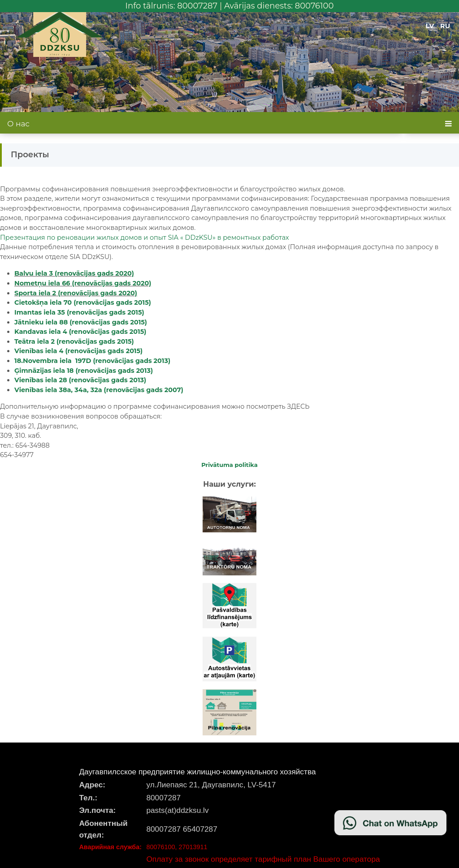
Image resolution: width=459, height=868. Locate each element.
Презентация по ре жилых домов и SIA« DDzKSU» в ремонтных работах (145, 238)
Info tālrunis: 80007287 (172, 6)
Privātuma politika (229, 465)
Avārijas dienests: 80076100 (279, 6)
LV (430, 26)
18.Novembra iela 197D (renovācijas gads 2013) (92, 361)
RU (445, 26)
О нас (18, 124)
